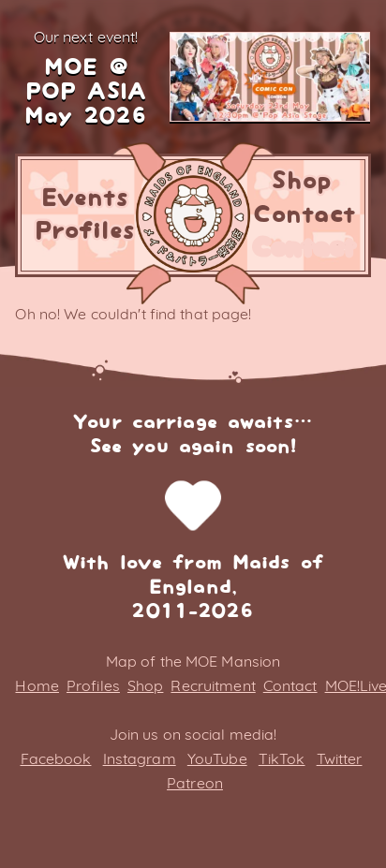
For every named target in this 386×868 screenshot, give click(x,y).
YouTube (217, 758)
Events (85, 199)
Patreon (195, 783)
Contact (304, 215)
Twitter (340, 758)
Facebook (56, 758)
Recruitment (213, 685)
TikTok (282, 758)
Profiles (85, 231)
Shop (301, 182)
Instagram (140, 758)
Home (37, 685)
